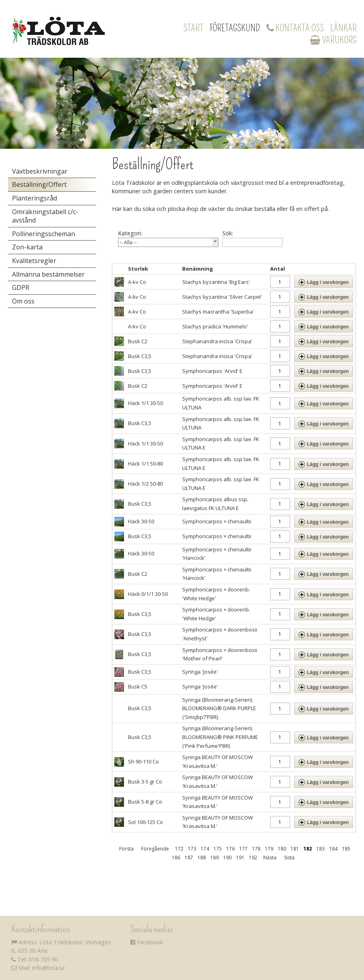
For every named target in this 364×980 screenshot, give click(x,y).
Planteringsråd (35, 198)
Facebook (147, 942)
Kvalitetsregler (34, 261)
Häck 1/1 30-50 (145, 403)
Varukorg (333, 40)
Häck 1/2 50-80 (145, 484)
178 (256, 849)
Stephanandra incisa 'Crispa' (217, 341)
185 (346, 849)
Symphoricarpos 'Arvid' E (212, 371)
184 (333, 849)
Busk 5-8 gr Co (145, 802)
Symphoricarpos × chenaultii (217, 521)
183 (320, 849)
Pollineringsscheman (44, 234)
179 (269, 849)
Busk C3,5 (140, 356)
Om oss (23, 301)
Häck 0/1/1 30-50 (148, 594)
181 (295, 849)
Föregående (155, 849)
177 (243, 849)
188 (202, 857)
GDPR (21, 288)
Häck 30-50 (141, 521)
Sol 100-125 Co (145, 822)
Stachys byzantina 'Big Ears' (216, 282)
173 (192, 849)
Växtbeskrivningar (40, 171)
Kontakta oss (295, 28)
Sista (289, 857)
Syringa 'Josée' (200, 672)
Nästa (270, 857)
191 (240, 857)
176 (231, 849)
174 (205, 849)
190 (227, 857)
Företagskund (235, 28)
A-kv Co (137, 282)
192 (253, 857)
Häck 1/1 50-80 (145, 464)
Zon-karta (27, 247)
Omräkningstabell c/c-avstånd (45, 216)
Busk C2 (138, 341)
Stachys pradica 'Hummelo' (215, 326)
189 (215, 857)
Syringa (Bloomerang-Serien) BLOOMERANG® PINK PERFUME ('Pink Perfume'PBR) (220, 737)
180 (282, 849)
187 (189, 857)
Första (126, 849)
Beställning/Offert (39, 184)
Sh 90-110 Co (143, 761)
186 (176, 857)
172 (179, 849)
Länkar (344, 28)
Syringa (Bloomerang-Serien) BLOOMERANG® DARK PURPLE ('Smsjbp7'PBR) (219, 708)
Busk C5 (138, 686)
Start (193, 28)
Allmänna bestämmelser (48, 274)
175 (218, 849)
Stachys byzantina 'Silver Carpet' (222, 297)
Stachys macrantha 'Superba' (218, 312)
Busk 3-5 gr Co (145, 782)
